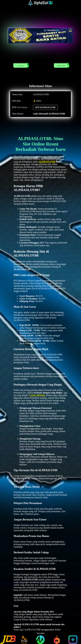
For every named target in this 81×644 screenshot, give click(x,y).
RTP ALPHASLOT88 (45, 107)
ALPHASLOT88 (47, 162)
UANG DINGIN (37, 395)
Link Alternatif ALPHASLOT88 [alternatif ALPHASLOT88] (49, 114)
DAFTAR (61, 66)
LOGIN (21, 66)
